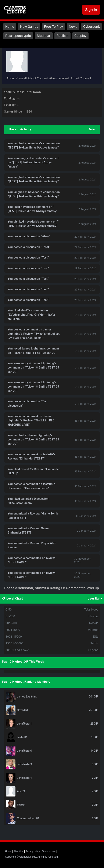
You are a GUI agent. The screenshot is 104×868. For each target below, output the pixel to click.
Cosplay (80, 36)
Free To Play (53, 27)
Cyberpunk (92, 27)
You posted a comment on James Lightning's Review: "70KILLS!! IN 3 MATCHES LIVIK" (31, 421)
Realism (62, 36)
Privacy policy (33, 851)
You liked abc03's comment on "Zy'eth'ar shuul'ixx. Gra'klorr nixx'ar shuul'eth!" (31, 315)
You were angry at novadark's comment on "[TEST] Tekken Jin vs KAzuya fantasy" (33, 163)
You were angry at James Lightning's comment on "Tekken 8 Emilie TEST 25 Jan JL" (33, 368)
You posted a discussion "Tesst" (29, 247)
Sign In (91, 10)
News (73, 27)
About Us (18, 851)
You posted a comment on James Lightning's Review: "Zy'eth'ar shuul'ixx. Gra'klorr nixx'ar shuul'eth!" (34, 334)
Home (10, 27)
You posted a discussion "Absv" (29, 237)
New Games (29, 27)
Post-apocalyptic (18, 36)
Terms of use (49, 851)
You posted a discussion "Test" (28, 258)
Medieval (44, 36)
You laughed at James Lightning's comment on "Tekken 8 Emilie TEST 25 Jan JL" (33, 440)
